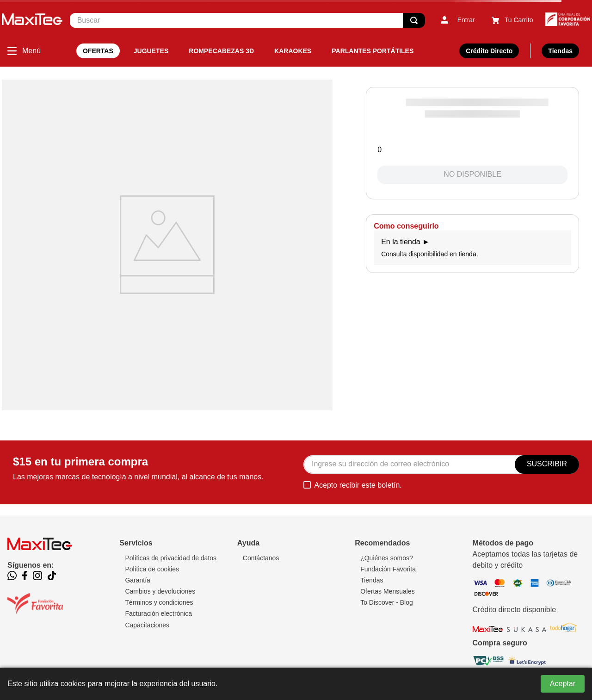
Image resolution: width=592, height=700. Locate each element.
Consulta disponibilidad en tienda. (472, 248)
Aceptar (563, 684)
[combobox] (247, 20)
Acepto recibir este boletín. (358, 485)
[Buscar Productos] (414, 20)
